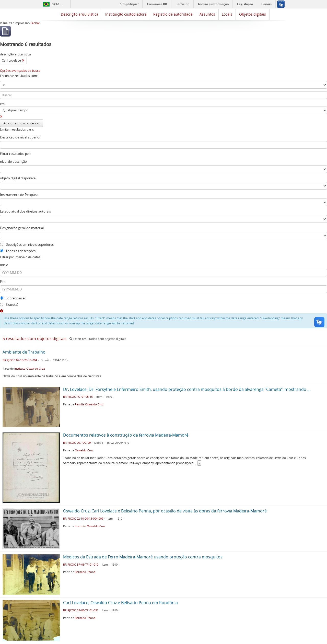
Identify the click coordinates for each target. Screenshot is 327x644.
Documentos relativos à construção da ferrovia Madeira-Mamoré (126, 435)
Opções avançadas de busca (20, 71)
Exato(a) (9, 305)
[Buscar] (163, 95)
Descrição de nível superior (20, 137)
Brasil (57, 4)
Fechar (35, 23)
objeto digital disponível (18, 178)
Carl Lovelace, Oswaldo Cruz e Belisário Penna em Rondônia (120, 603)
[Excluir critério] (1, 117)
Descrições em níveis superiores (27, 244)
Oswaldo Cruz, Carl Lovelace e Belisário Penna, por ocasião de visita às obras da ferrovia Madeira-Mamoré (165, 511)
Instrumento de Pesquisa (19, 195)
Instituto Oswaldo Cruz (30, 368)
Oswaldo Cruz (84, 450)
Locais (227, 14)
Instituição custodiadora (126, 14)
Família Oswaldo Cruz (89, 404)
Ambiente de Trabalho (24, 352)
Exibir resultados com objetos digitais (98, 339)
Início (4, 265)
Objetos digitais (253, 14)
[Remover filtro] (23, 61)
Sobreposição (13, 298)
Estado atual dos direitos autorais (25, 211)
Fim (3, 282)
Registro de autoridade (173, 14)
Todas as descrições (18, 251)
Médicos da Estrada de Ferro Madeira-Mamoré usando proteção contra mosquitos (143, 557)
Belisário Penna (85, 572)
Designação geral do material (22, 228)
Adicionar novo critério (22, 123)
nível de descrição (13, 161)
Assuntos (207, 14)
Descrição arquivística (80, 14)
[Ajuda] (2, 311)
